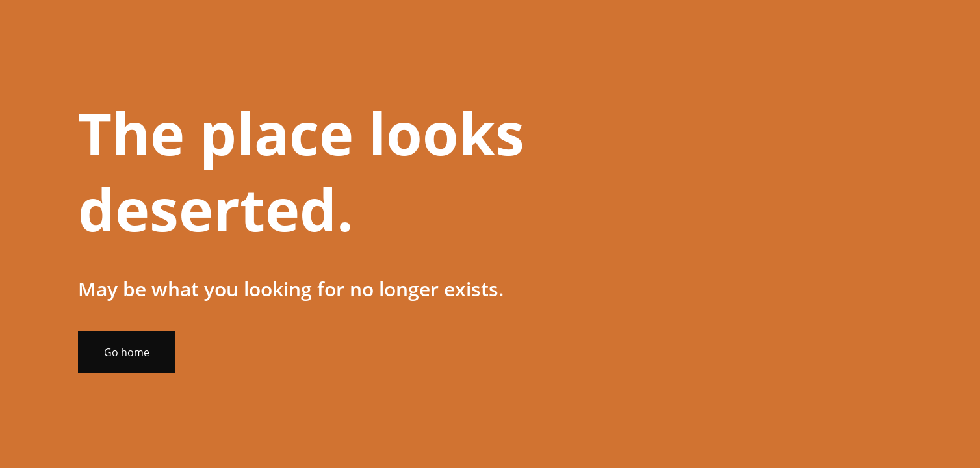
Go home (127, 352)
